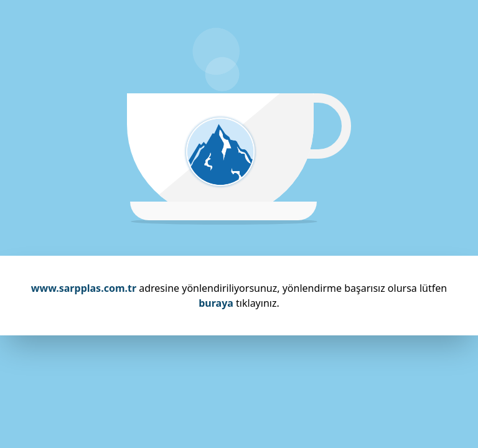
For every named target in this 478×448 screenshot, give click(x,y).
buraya (216, 303)
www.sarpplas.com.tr (84, 288)
